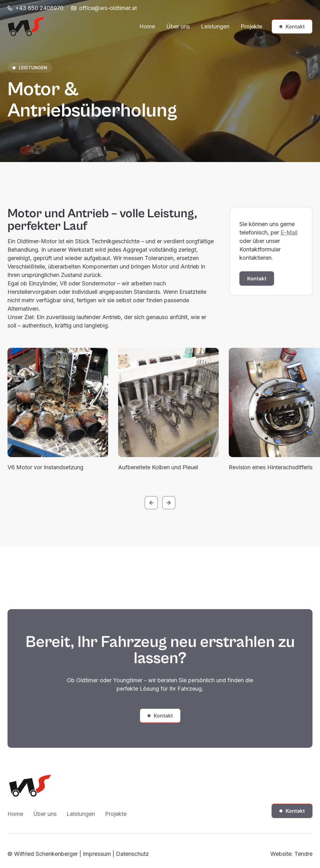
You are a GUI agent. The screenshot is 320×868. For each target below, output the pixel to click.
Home (147, 26)
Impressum (97, 854)
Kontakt (292, 27)
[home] (26, 26)
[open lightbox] (58, 402)
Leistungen (215, 26)
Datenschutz (132, 854)
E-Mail (289, 232)
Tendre (303, 854)
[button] (151, 503)
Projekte (251, 26)
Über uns (178, 26)
